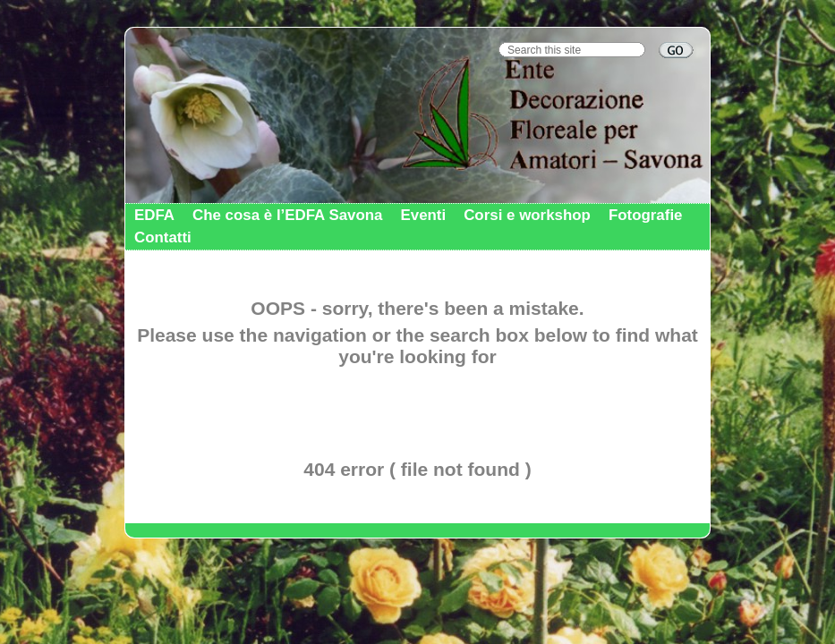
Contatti (163, 237)
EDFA (154, 215)
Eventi (423, 215)
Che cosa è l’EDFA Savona (287, 215)
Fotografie (646, 215)
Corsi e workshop (527, 215)
